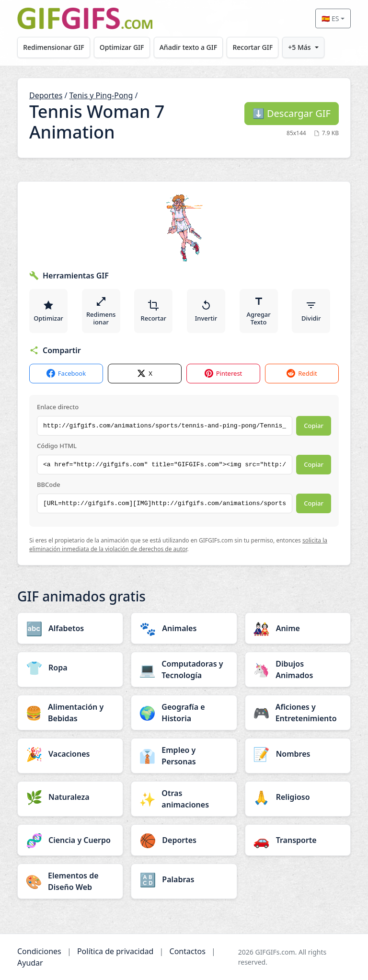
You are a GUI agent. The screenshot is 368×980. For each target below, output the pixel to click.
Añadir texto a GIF (188, 47)
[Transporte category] (298, 840)
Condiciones (39, 951)
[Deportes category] (184, 840)
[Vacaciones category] (70, 754)
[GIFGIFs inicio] (85, 18)
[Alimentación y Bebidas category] (70, 713)
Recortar (154, 311)
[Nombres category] (298, 754)
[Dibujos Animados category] (298, 669)
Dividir (311, 311)
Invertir (206, 311)
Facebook (66, 374)
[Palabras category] (184, 879)
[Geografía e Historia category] (184, 713)
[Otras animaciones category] (184, 799)
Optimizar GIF (122, 47)
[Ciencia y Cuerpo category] (70, 840)
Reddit (302, 374)
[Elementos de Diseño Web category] (70, 881)
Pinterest (224, 374)
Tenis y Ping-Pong (101, 95)
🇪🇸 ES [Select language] (330, 18)
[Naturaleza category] (70, 797)
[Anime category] (298, 628)
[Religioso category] (298, 797)
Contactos (188, 951)
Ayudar (30, 963)
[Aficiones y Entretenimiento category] (298, 713)
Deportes (46, 95)
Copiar (314, 426)
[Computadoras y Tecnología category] (184, 669)
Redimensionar (101, 311)
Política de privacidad (115, 951)
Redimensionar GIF (53, 47)
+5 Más (300, 47)
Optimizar (48, 311)
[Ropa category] (70, 668)
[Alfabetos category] (70, 628)
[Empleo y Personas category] (184, 756)
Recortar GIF (253, 47)
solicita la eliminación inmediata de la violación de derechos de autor (178, 545)
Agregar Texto (259, 311)
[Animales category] (184, 628)
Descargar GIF (292, 113)
